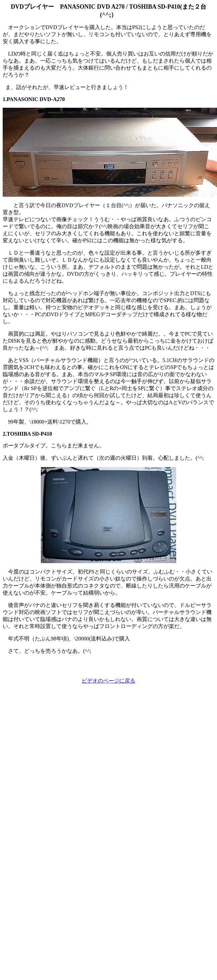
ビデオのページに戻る (108, 681)
